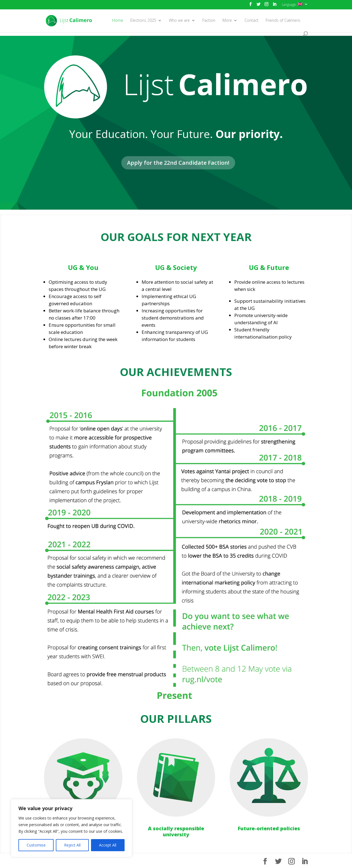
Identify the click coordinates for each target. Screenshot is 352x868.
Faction (209, 21)
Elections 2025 (143, 21)
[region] (71, 828)
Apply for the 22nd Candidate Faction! (178, 163)
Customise (36, 845)
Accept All (108, 845)
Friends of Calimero (283, 21)
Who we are (179, 21)
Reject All (72, 845)
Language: (292, 5)
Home (118, 21)
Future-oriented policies (269, 828)
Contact (251, 21)
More (227, 21)
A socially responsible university (176, 831)
